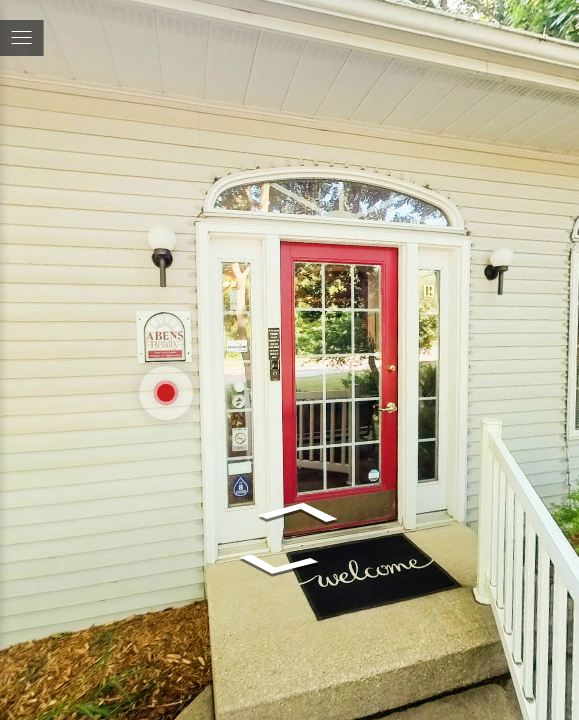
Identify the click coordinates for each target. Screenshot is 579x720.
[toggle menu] (22, 38)
